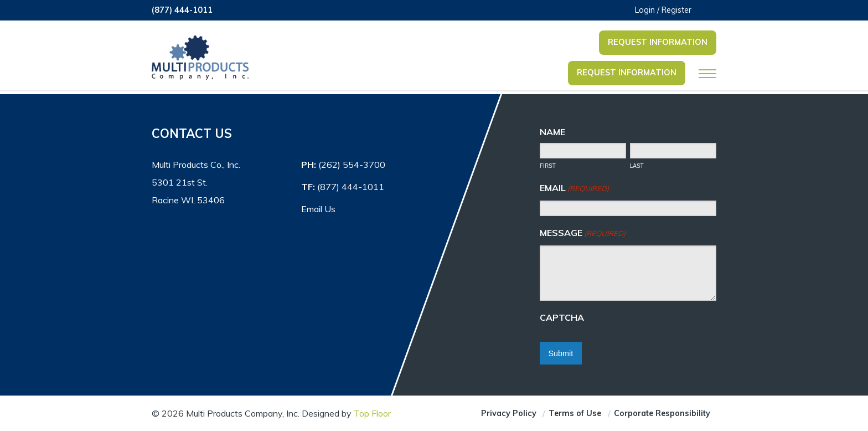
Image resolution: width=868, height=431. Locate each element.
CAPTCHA (562, 317)
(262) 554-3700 (352, 165)
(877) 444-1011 (182, 10)
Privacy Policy (509, 413)
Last (637, 166)
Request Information (658, 42)
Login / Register (663, 10)
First (548, 166)
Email (574, 189)
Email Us (318, 209)
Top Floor (372, 413)
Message (583, 234)
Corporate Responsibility (662, 413)
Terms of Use (575, 413)
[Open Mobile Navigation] (707, 74)
